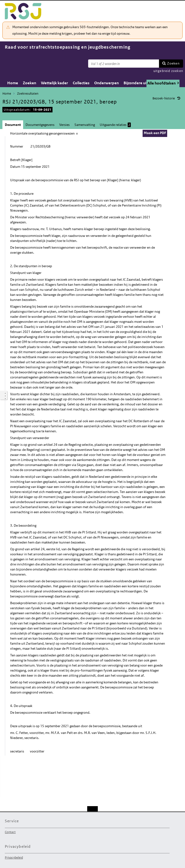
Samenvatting (85, 125)
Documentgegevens (40, 125)
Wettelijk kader (54, 83)
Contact (10, 832)
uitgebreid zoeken (168, 71)
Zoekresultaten (28, 94)
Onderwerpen (106, 83)
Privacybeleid (14, 858)
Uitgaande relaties (115, 125)
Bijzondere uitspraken (143, 83)
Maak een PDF (155, 133)
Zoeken (173, 63)
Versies (64, 125)
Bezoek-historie (164, 98)
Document (13, 125)
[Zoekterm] (124, 64)
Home (13, 83)
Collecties (81, 83)
